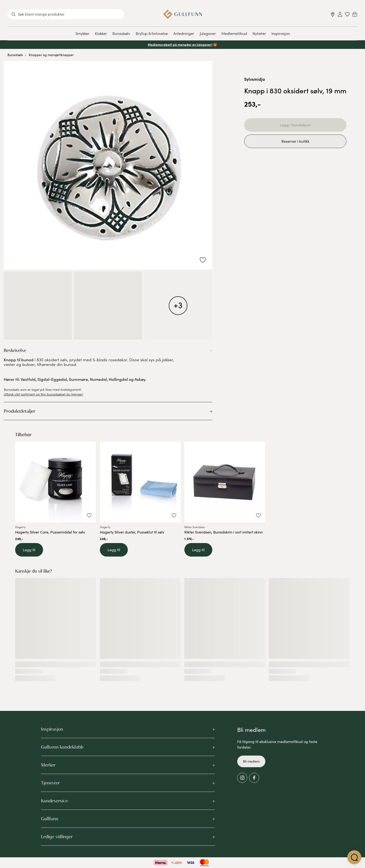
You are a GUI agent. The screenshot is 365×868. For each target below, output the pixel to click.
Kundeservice (54, 801)
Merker (48, 765)
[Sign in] (340, 14)
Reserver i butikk (295, 141)
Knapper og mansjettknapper (51, 55)
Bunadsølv (121, 33)
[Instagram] (242, 778)
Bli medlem (251, 761)
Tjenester (50, 783)
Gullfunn (50, 819)
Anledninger (184, 33)
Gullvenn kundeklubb (62, 747)
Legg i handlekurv (295, 125)
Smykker (82, 33)
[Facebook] (254, 778)
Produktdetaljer (20, 411)
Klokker (101, 33)
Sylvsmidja (255, 79)
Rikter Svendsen (195, 527)
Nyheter (259, 33)
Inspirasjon (281, 33)
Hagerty (20, 527)
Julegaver (208, 33)
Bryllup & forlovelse (152, 33)
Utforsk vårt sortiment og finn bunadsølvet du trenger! (43, 394)
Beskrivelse (15, 350)
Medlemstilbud (234, 33)
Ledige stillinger (57, 837)
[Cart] (355, 14)
